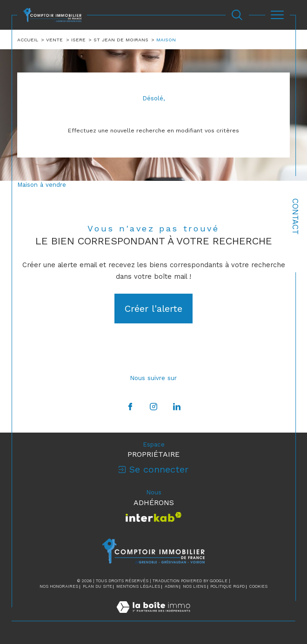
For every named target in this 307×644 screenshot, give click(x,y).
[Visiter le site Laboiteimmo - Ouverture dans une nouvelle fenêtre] (153, 616)
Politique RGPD (227, 586)
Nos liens (194, 586)
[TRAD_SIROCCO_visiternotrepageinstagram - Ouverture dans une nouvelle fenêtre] (153, 407)
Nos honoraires (59, 586)
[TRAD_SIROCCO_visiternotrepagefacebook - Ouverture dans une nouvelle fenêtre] (130, 407)
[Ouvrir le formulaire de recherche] (237, 15)
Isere (78, 40)
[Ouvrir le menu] (277, 15)
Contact (295, 217)
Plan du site (97, 586)
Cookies (258, 586)
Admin (172, 586)
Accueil (28, 40)
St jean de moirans (121, 40)
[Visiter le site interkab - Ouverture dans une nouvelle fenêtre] (154, 517)
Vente (54, 40)
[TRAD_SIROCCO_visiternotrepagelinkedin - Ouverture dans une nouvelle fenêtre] (177, 407)
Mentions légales (138, 586)
